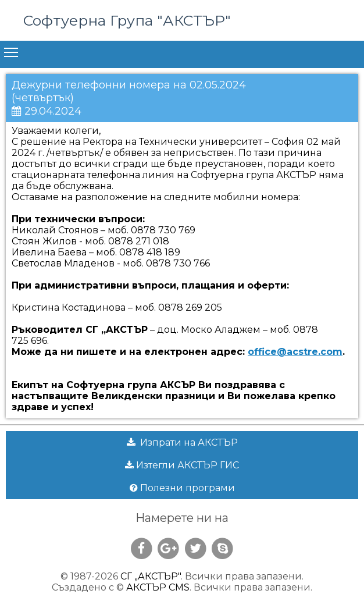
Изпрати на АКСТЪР (182, 442)
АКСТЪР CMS (158, 587)
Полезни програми (182, 488)
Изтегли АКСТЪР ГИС (182, 465)
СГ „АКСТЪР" (151, 576)
